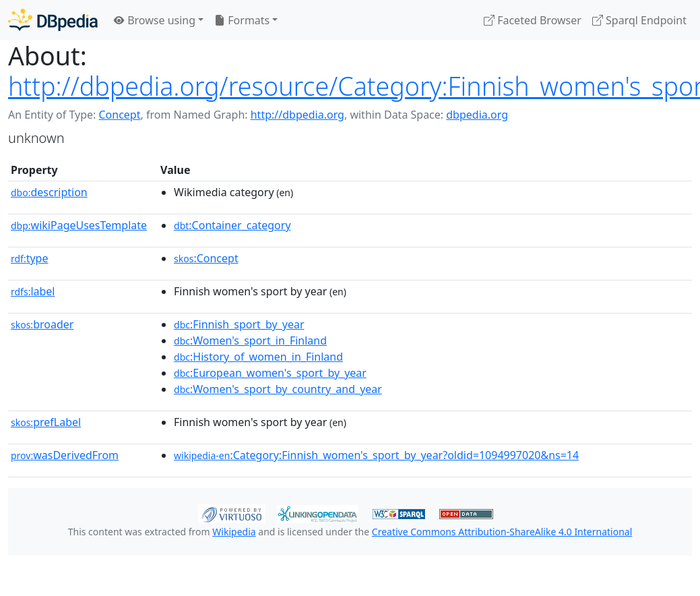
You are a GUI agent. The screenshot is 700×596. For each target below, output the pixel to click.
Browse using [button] (155, 20)
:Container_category (232, 225)
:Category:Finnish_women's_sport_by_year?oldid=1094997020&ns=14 (376, 455)
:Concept (206, 258)
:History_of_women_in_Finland (258, 357)
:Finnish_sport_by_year (239, 324)
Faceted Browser (533, 20)
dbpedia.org (477, 115)
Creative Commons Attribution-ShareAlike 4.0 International (502, 532)
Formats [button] (242, 20)
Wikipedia (234, 532)
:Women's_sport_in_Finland (250, 340)
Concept (119, 115)
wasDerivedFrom (65, 455)
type (30, 258)
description (49, 192)
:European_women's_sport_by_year (270, 373)
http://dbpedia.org (297, 115)
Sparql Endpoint (639, 20)
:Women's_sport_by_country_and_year (278, 389)
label (33, 291)
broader (42, 324)
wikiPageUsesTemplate (79, 225)
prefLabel (46, 422)
